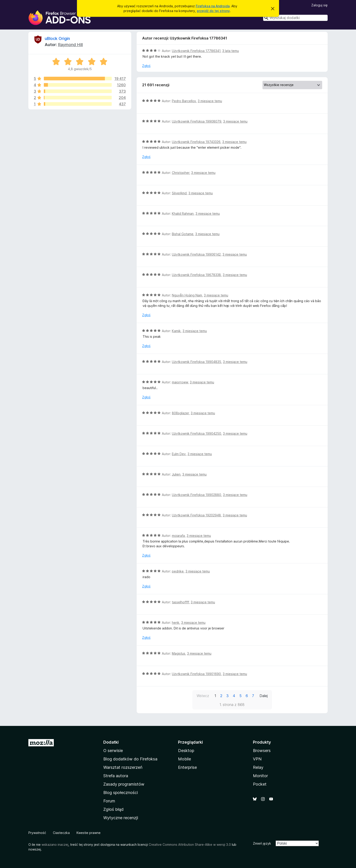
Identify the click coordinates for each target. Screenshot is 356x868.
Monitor (260, 776)
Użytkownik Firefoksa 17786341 (196, 51)
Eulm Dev (179, 454)
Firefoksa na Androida (213, 6)
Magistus (179, 653)
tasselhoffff (180, 602)
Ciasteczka (61, 833)
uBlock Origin (57, 38)
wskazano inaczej (55, 845)
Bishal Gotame (183, 234)
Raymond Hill (70, 45)
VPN (257, 759)
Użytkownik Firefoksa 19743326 (196, 142)
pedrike (178, 571)
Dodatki (111, 742)
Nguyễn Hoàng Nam (187, 295)
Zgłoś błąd (113, 809)
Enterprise (187, 767)
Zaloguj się (319, 5)
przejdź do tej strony (213, 11)
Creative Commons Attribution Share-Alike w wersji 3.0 (190, 845)
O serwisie (113, 751)
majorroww (180, 382)
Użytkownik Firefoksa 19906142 (196, 254)
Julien (176, 474)
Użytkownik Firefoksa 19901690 (196, 674)
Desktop (186, 751)
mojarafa (178, 536)
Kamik (176, 331)
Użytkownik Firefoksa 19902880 (197, 495)
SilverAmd (179, 193)
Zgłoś (146, 66)
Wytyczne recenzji (121, 818)
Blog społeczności (121, 793)
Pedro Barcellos (184, 101)
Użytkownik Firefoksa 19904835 (197, 362)
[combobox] (295, 18)
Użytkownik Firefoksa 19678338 (196, 275)
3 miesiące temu (210, 101)
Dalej (264, 696)
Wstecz (203, 696)
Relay (258, 767)
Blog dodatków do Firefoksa (130, 759)
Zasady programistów (124, 784)
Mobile (184, 759)
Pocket (260, 784)
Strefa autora (116, 776)
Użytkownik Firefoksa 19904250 (197, 433)
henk (176, 623)
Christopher (181, 173)
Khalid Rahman (183, 213)
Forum (109, 801)
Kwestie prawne (89, 833)
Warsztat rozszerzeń (123, 767)
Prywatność (37, 833)
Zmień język (262, 843)
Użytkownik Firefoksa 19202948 (196, 515)
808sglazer (180, 413)
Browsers (262, 751)
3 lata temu (231, 51)
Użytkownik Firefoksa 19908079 (197, 121)
